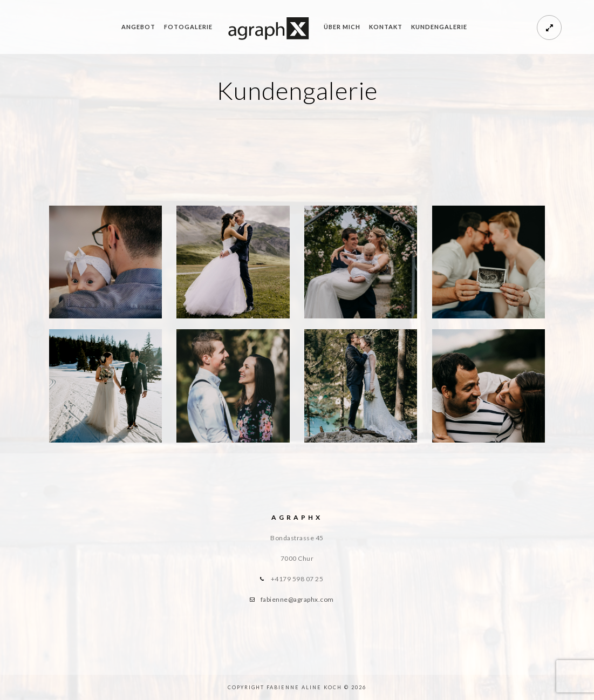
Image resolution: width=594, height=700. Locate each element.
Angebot (138, 27)
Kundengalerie (439, 27)
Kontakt (386, 27)
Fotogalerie (188, 27)
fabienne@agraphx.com (297, 599)
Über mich (342, 27)
